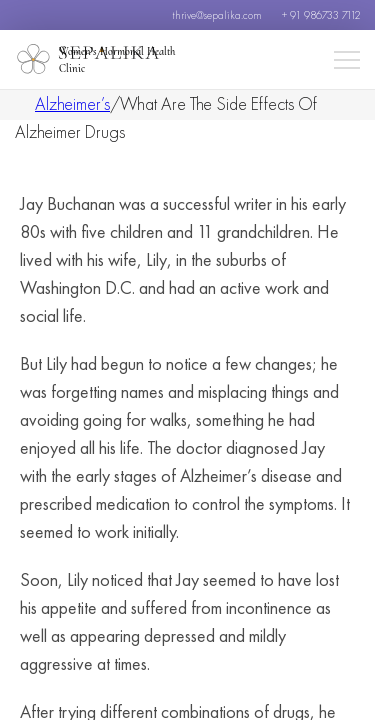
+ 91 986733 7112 (321, 15)
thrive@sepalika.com (217, 15)
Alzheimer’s (72, 103)
